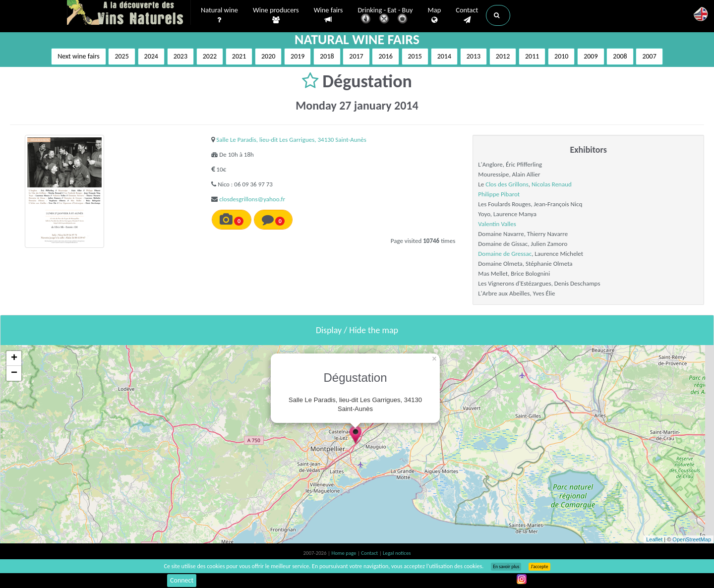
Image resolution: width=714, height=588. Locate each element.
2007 (649, 56)
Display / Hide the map (357, 330)
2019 (297, 56)
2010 (561, 56)
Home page (344, 553)
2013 (474, 56)
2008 (620, 56)
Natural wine (219, 15)
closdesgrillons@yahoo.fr (252, 199)
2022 (210, 56)
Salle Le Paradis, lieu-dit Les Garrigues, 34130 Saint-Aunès (291, 140)
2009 (591, 56)
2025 (121, 56)
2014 (444, 56)
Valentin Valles (497, 224)
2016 (385, 56)
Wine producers (276, 15)
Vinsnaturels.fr (129, 13)
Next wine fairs (79, 56)
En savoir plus (506, 567)
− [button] (14, 373)
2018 (327, 56)
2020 (268, 56)
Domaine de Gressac (505, 254)
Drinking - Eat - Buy (386, 16)
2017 (356, 56)
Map (435, 15)
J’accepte (539, 567)
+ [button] (14, 358)
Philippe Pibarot (499, 194)
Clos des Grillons (507, 184)
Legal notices (397, 553)
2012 (503, 56)
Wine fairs (328, 15)
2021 (239, 56)
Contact (467, 15)
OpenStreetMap (692, 539)
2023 (180, 56)
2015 (415, 56)
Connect (182, 580)
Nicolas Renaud (552, 184)
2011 (532, 56)
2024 (151, 56)
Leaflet (654, 539)
